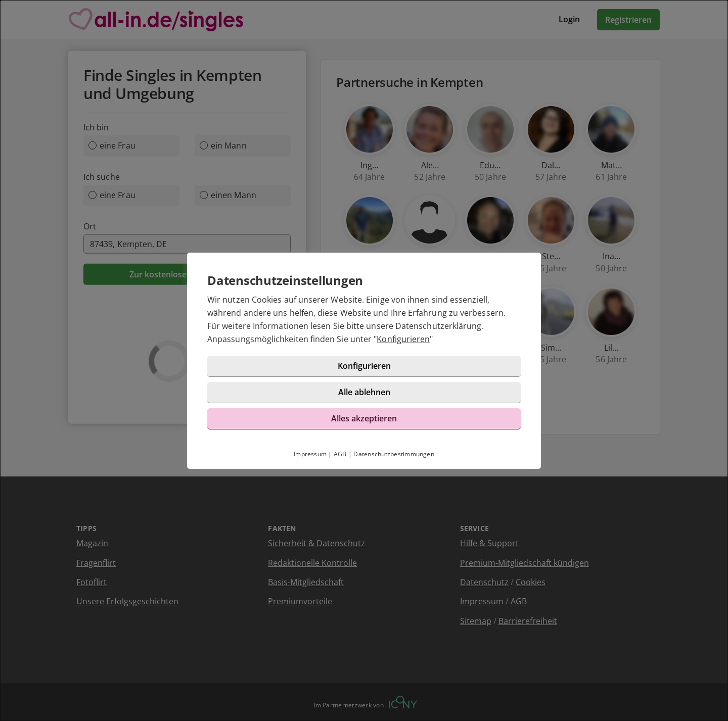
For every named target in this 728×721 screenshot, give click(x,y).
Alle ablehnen (364, 392)
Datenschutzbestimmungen (394, 454)
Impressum (310, 454)
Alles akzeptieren (364, 418)
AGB (340, 454)
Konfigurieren (403, 339)
